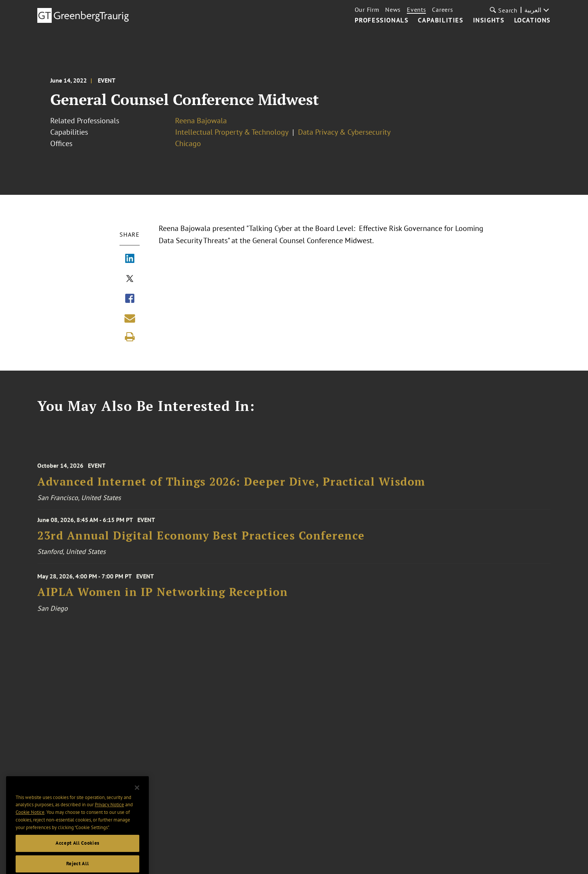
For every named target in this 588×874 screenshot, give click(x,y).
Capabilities (441, 21)
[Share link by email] (130, 318)
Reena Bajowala (201, 121)
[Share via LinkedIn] (130, 259)
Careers (442, 10)
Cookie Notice (30, 825)
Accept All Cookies (77, 856)
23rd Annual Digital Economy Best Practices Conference (201, 539)
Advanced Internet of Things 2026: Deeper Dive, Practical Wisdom (231, 487)
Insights (489, 21)
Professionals (382, 21)
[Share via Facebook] (130, 299)
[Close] (137, 800)
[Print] (130, 337)
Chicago (188, 143)
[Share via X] (130, 279)
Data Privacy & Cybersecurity (344, 132)
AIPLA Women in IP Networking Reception (163, 598)
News (393, 10)
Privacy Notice (109, 817)
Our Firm (367, 10)
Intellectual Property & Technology (232, 132)
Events (416, 10)
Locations (532, 21)
